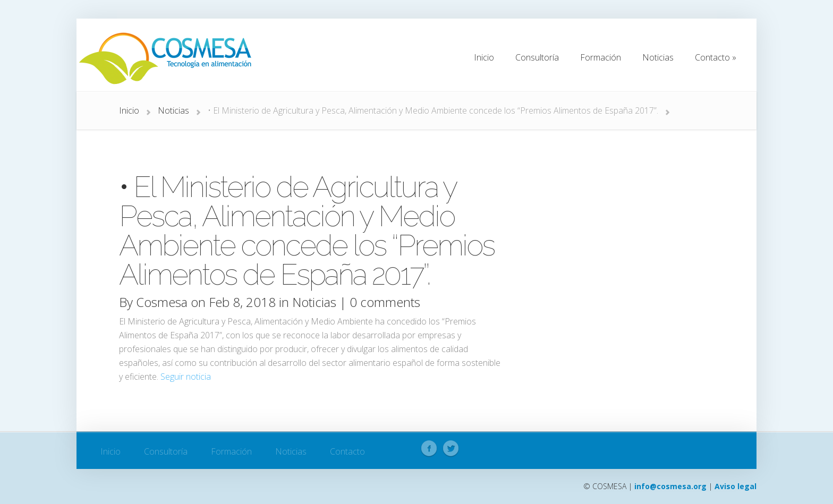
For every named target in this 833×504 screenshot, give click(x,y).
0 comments (385, 302)
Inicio (129, 110)
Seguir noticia (186, 377)
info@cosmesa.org (670, 486)
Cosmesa (162, 302)
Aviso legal (736, 486)
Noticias (173, 110)
